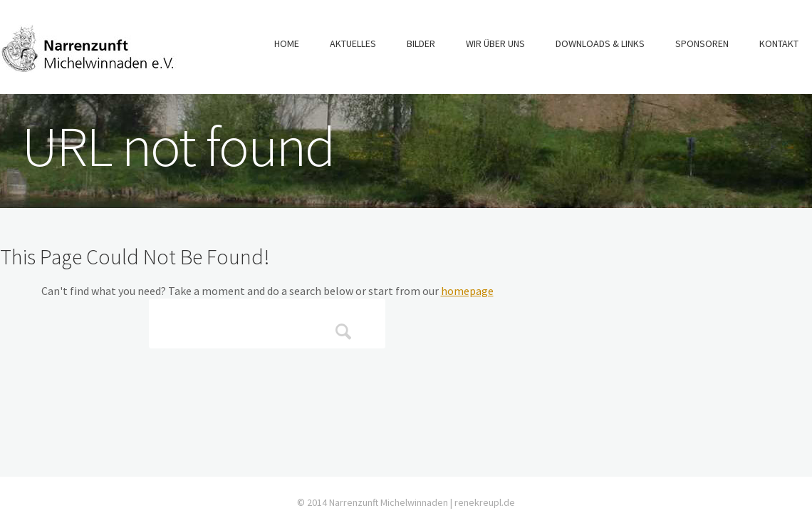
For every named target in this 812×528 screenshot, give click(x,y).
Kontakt (779, 43)
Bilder (421, 43)
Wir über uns (495, 43)
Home (287, 43)
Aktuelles (353, 43)
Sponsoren (702, 43)
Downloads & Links (600, 43)
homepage (467, 291)
